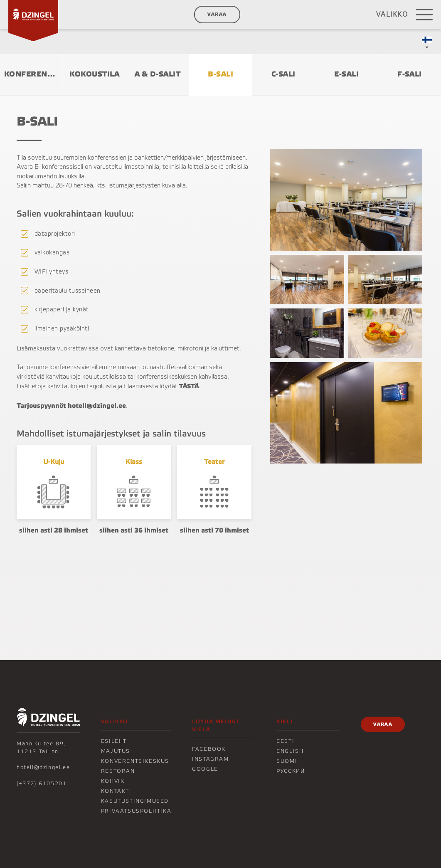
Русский (291, 771)
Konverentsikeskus (135, 761)
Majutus (116, 751)
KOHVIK (113, 781)
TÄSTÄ (189, 386)
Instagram (210, 759)
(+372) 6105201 (42, 784)
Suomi (287, 761)
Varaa (217, 14)
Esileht (114, 741)
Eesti (285, 741)
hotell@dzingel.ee (43, 767)
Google (205, 769)
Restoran (118, 771)
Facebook (209, 749)
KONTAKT (115, 791)
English (290, 751)
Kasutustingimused (135, 801)
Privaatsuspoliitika (136, 811)
